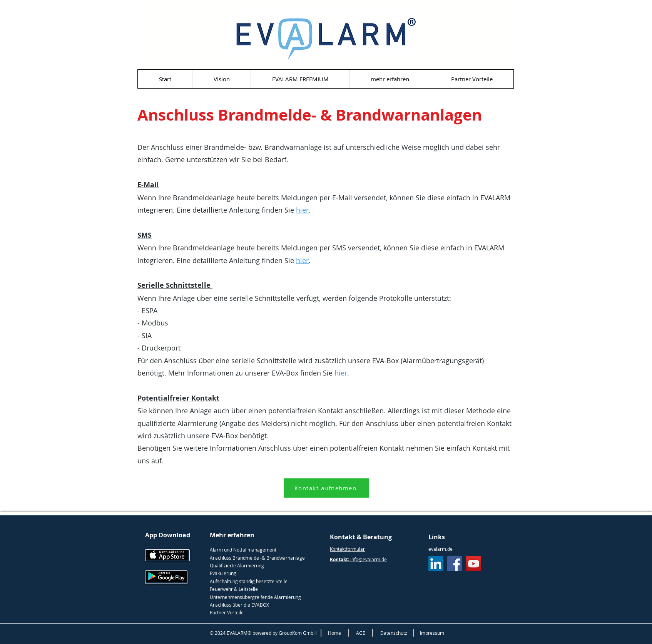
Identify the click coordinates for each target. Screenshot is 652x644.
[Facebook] (455, 564)
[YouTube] (474, 564)
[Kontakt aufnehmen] (326, 488)
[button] (390, 79)
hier (302, 210)
